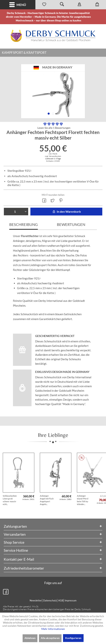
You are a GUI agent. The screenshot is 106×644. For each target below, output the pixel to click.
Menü (18, 5)
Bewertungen (71, 224)
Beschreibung (24, 224)
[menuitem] (18, 5)
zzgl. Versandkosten (53, 156)
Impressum (71, 600)
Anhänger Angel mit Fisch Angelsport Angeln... (47, 500)
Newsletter (36, 600)
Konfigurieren (73, 638)
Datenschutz (50, 600)
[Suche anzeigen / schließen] (62, 5)
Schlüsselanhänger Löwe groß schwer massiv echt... (10, 500)
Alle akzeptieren (50, 638)
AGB (61, 600)
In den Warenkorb (66, 211)
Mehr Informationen (53, 629)
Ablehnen (30, 638)
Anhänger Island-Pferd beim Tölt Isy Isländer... (83, 500)
